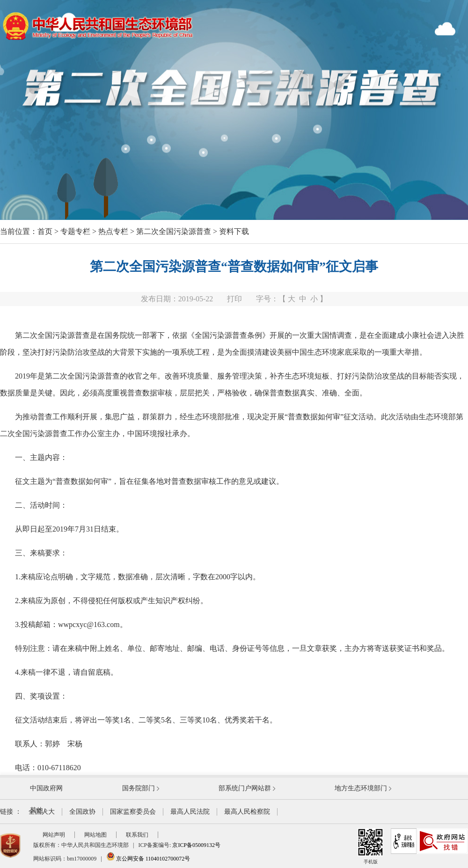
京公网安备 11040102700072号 (148, 859)
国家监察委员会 (133, 812)
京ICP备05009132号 (196, 845)
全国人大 (42, 812)
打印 (234, 299)
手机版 (370, 846)
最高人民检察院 (247, 812)
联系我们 (137, 835)
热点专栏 (113, 231)
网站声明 (54, 835)
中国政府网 (46, 788)
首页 (45, 231)
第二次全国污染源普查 (174, 231)
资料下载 (234, 231)
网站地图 (95, 835)
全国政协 (82, 812)
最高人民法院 (190, 812)
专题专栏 (75, 231)
